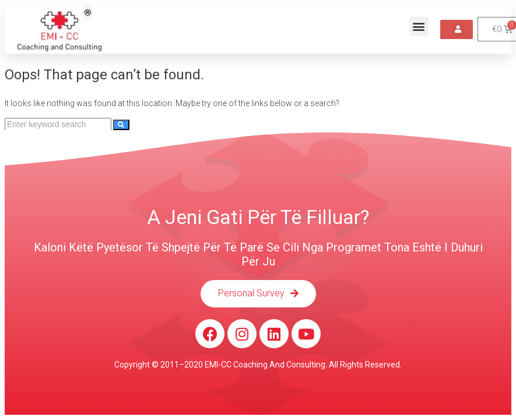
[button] (419, 27)
